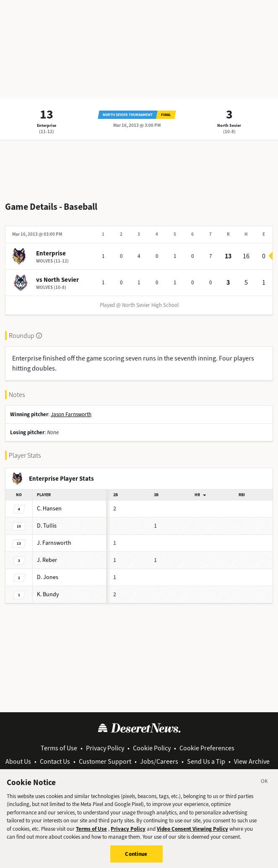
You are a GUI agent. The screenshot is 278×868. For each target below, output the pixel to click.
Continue (136, 859)
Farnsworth (54, 543)
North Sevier (229, 125)
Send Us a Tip (206, 761)
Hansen (49, 509)
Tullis (47, 526)
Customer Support (105, 761)
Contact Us (55, 761)
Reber (47, 560)
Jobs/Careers (159, 761)
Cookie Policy (152, 748)
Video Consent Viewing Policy (192, 833)
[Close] (265, 787)
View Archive (252, 761)
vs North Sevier (57, 280)
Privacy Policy (105, 748)
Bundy (48, 594)
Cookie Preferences (207, 748)
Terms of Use (59, 748)
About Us (18, 761)
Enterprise (47, 125)
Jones (48, 577)
